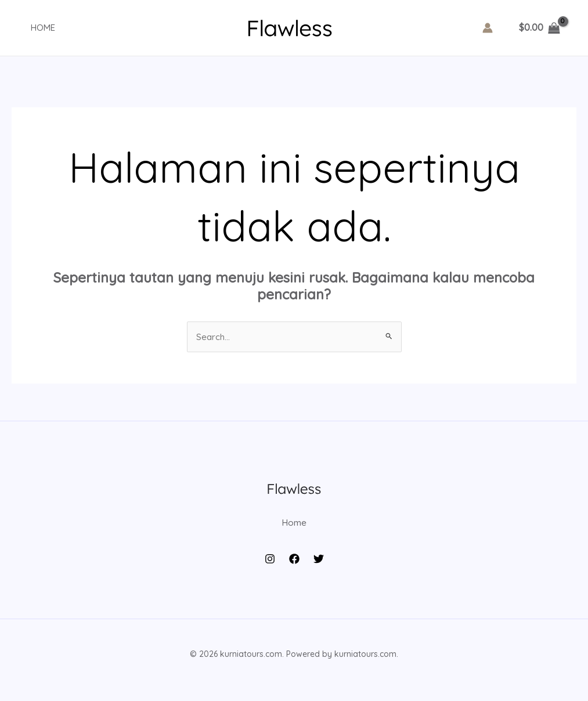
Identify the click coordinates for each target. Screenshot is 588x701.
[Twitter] (319, 571)
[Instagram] (270, 571)
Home (35, 28)
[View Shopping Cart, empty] (539, 28)
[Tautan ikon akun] (488, 28)
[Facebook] (294, 571)
